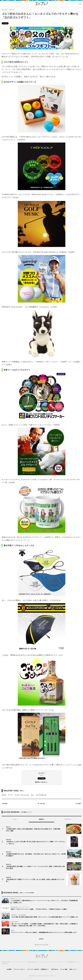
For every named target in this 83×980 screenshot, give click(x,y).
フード (10, 795)
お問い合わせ (55, 969)
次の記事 (79, 803)
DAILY (15, 819)
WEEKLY (41, 819)
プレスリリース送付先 (33, 969)
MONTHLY (68, 819)
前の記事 (4, 803)
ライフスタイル (41, 795)
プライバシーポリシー (19, 969)
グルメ (4, 795)
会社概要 (9, 969)
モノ (33, 795)
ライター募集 (64, 969)
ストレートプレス (41, 945)
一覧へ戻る (41, 803)
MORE (41, 939)
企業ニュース (73, 969)
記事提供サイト (45, 969)
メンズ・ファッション (22, 795)
